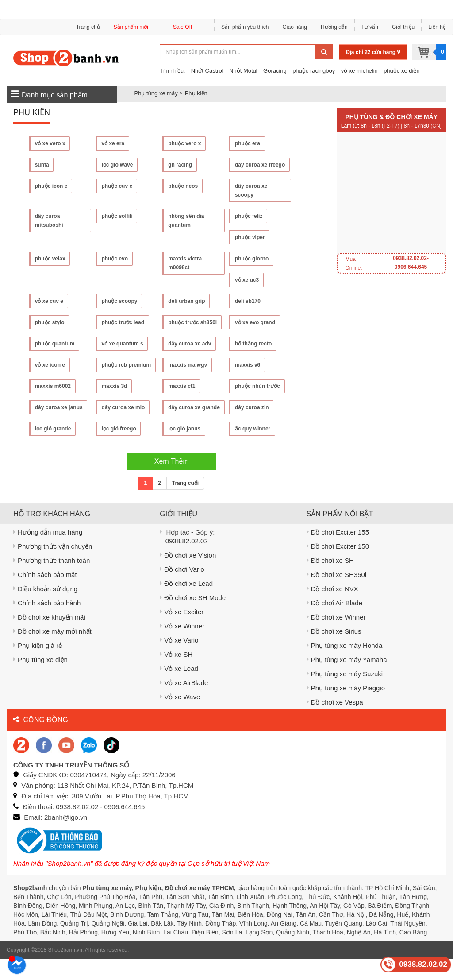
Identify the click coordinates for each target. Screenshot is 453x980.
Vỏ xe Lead (179, 690)
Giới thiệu (403, 27)
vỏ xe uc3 (247, 280)
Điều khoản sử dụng (45, 610)
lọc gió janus (118, 450)
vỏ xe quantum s (123, 344)
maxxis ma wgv (188, 365)
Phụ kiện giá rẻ (38, 667)
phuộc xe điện (402, 71)
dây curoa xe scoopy (251, 190)
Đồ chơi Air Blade (334, 624)
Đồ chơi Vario (182, 591)
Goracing (275, 71)
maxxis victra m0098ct (185, 263)
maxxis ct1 (182, 386)
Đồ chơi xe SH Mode (193, 619)
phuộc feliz (249, 216)
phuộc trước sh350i (193, 322)
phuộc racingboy (314, 71)
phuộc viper (250, 237)
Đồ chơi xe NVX (332, 610)
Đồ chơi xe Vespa (335, 723)
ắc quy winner (186, 450)
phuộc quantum (55, 344)
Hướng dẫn (334, 27)
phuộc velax (50, 259)
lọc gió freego (52, 450)
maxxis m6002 (53, 386)
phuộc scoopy (120, 301)
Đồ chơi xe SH (330, 582)
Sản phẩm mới (136, 28)
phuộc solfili (117, 216)
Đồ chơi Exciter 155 (338, 553)
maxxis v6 (248, 365)
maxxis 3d (115, 386)
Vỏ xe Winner (182, 647)
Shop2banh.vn (65, 971)
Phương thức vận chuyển (53, 567)
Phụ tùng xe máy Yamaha (347, 681)
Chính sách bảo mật (45, 596)
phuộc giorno (252, 259)
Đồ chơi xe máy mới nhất (52, 653)
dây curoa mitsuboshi (49, 221)
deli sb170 (248, 301)
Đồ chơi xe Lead (186, 605)
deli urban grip (187, 301)
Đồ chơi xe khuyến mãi (49, 638)
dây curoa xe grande (185, 412)
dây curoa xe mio (123, 407)
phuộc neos (183, 186)
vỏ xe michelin (359, 71)
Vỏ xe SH (176, 676)
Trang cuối (185, 504)
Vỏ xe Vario (179, 661)
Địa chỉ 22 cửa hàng (373, 52)
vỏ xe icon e (50, 365)
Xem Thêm (172, 482)
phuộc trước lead (123, 322)
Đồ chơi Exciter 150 (338, 567)
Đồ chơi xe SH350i (337, 596)
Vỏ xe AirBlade (184, 704)
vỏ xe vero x (50, 143)
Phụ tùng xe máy (156, 93)
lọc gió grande (253, 429)
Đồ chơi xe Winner (336, 638)
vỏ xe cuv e (49, 301)
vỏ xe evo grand (255, 322)
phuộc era (248, 143)
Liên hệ (437, 27)
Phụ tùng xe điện (40, 681)
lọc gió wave (117, 165)
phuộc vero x (185, 143)
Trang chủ (88, 27)
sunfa (42, 165)
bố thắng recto (253, 344)
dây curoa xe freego (260, 165)
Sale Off (182, 27)
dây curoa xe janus (59, 407)
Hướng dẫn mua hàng (48, 553)
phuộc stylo (50, 322)
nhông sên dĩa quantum (186, 221)
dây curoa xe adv (190, 344)
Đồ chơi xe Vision (188, 576)
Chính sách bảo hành (47, 624)
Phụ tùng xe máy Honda (345, 667)
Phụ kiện (196, 93)
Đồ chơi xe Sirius (334, 653)
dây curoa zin (252, 407)
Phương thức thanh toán (52, 582)
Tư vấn (370, 27)
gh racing (180, 165)
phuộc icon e (51, 186)
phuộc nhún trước (257, 386)
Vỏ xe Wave (180, 718)
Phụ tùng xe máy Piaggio (346, 709)
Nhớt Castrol (207, 71)
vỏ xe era (113, 143)
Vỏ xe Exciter (182, 633)
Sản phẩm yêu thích (245, 27)
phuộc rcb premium (127, 365)
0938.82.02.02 (187, 562)
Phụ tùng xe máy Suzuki (345, 695)
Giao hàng (295, 27)
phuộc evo (115, 259)
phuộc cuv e (117, 186)
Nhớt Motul (243, 71)
